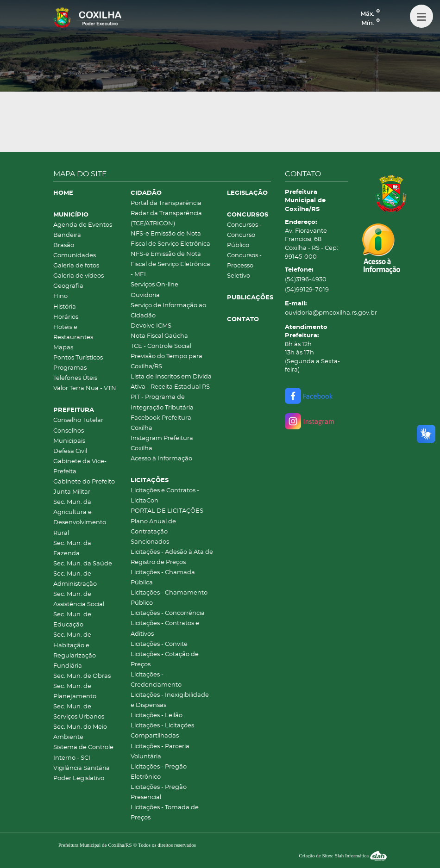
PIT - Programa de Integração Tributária (162, 402)
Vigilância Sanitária (82, 768)
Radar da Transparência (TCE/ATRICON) (166, 219)
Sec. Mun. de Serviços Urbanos (79, 712)
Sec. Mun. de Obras (82, 676)
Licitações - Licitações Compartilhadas (162, 731)
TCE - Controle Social (161, 346)
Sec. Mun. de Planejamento (75, 691)
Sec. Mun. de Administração (75, 579)
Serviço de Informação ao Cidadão (168, 311)
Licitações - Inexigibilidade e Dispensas (170, 700)
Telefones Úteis (75, 378)
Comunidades (75, 256)
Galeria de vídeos (79, 276)
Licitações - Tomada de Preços (165, 813)
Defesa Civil (70, 451)
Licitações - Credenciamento (156, 680)
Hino (60, 296)
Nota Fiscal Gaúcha (159, 336)
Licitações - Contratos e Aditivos (165, 629)
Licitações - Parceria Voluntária (160, 752)
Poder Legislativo (79, 778)
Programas (70, 368)
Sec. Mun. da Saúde (83, 564)
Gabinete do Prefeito (84, 482)
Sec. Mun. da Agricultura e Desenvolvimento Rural (80, 518)
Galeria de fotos (76, 266)
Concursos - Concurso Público (244, 235)
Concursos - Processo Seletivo (244, 266)
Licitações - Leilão (157, 716)
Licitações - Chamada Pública (163, 578)
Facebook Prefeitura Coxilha (161, 423)
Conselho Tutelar (78, 420)
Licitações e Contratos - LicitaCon (165, 496)
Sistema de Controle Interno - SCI (83, 753)
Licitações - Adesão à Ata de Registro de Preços (172, 557)
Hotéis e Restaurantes (73, 332)
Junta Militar (72, 492)
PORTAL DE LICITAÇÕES (167, 511)
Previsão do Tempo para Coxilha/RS (167, 362)
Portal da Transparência (166, 203)
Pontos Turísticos (78, 358)
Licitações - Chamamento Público (169, 598)
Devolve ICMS (151, 326)
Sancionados (150, 542)
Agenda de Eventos (83, 225)
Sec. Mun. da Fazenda (72, 549)
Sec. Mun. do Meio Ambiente (80, 732)
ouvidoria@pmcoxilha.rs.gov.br (317, 313)
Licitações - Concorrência (168, 613)
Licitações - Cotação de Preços (165, 660)
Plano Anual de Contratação (153, 527)
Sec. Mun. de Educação (72, 620)
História (65, 307)
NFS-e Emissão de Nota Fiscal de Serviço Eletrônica (170, 239)
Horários (66, 317)
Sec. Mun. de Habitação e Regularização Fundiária (75, 650)
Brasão (64, 245)
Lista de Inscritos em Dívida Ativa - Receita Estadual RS (171, 382)
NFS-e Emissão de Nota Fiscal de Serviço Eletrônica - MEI (170, 264)
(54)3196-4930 (306, 280)
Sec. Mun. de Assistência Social (79, 599)
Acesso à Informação (161, 459)
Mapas (63, 348)
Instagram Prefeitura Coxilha (162, 443)
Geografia (68, 286)
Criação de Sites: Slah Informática (343, 856)
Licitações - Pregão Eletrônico (159, 772)
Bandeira (67, 235)
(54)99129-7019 (307, 290)
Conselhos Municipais (69, 436)
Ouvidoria (145, 295)
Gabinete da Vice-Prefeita (80, 467)
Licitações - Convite (159, 644)
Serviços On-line (154, 285)
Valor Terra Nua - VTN (85, 388)
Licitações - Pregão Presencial (159, 792)
